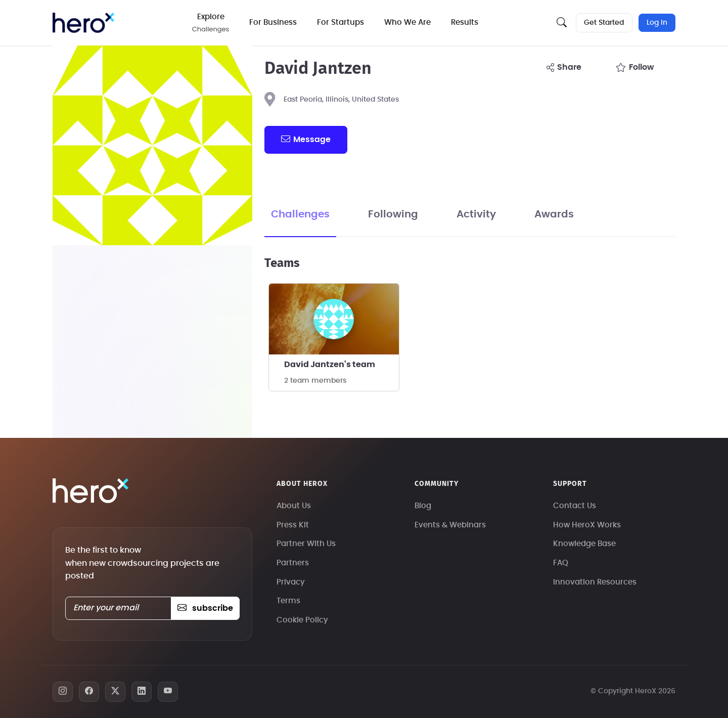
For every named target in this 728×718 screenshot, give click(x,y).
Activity (476, 214)
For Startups (342, 23)
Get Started (604, 23)
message (306, 139)
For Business (274, 23)
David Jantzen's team (330, 365)
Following (393, 214)
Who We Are (408, 23)
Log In (657, 23)
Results (466, 23)
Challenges (300, 214)
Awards (554, 214)
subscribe (205, 608)
